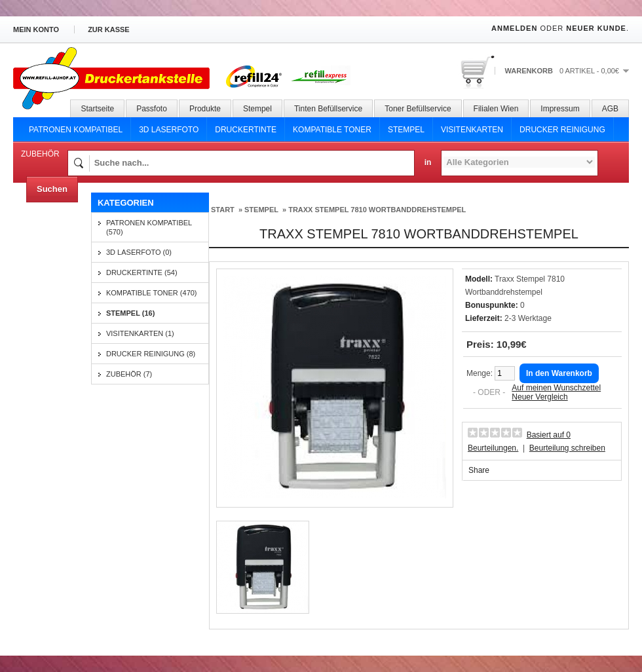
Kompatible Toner (332, 130)
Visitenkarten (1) (140, 333)
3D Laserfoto (169, 130)
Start (223, 210)
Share (479, 470)
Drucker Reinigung (562, 130)
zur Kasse (109, 29)
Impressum (560, 109)
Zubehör (40, 154)
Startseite (97, 109)
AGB (610, 109)
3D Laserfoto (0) (139, 252)
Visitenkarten (472, 130)
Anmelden (514, 28)
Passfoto (152, 109)
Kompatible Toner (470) (152, 293)
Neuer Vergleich (539, 397)
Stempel (257, 109)
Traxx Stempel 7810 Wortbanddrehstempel (377, 210)
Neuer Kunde (596, 28)
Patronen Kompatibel (76, 130)
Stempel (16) (130, 313)
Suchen (52, 189)
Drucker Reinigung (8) (151, 354)
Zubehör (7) (129, 374)
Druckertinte (246, 130)
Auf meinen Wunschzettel (556, 388)
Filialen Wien (496, 109)
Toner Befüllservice (418, 109)
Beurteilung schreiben (567, 448)
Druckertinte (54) (142, 272)
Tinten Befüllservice (328, 109)
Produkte (205, 109)
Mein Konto (36, 29)
